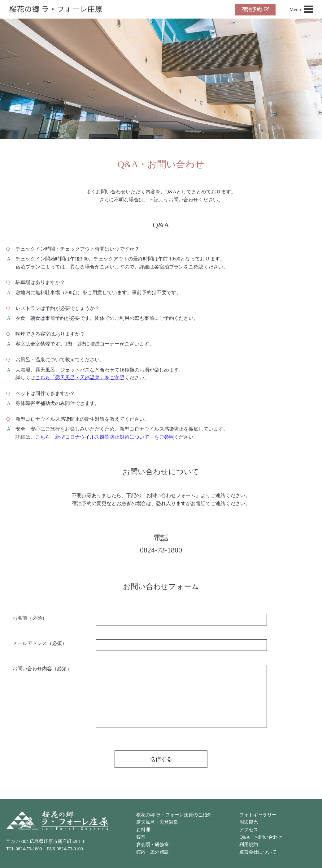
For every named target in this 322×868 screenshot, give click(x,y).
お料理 (143, 830)
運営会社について (258, 852)
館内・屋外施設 (152, 852)
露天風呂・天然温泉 (157, 822)
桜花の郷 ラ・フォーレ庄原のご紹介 (174, 815)
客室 (141, 837)
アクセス (249, 830)
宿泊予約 (255, 9)
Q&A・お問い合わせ (261, 837)
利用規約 (249, 844)
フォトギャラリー (258, 815)
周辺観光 (249, 822)
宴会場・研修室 (152, 844)
